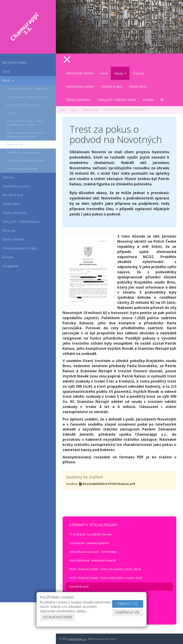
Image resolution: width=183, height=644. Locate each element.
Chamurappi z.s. (77, 639)
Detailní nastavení (57, 617)
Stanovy (139, 73)
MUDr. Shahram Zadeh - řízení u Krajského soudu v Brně (25, 123)
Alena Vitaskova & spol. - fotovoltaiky (27, 89)
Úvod (6, 71)
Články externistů (78, 100)
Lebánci (11, 113)
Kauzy (8, 80)
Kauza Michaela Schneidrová (23, 105)
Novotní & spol (15, 144)
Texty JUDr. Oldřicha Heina (117, 100)
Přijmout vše (128, 604)
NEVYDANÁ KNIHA (15, 63)
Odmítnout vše (127, 612)
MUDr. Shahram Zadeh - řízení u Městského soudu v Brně (25, 135)
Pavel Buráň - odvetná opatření (24, 152)
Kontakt (148, 100)
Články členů (138, 86)
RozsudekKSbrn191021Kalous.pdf (107, 484)
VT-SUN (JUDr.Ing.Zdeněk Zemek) (90, 534)
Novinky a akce (111, 86)
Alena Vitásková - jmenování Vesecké (27, 97)
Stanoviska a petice (80, 86)
